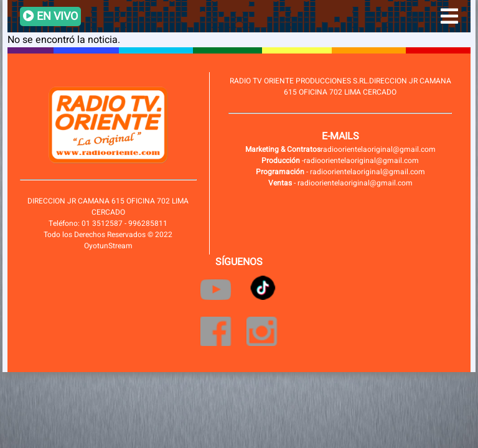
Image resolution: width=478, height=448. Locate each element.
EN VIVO (50, 16)
